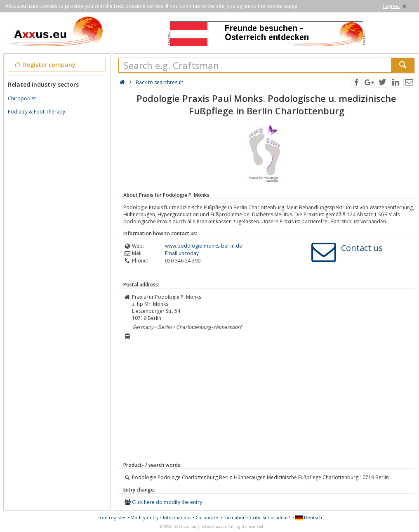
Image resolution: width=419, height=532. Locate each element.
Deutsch (309, 517)
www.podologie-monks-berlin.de (204, 246)
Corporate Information (221, 517)
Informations (177, 517)
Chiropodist (22, 98)
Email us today (182, 253)
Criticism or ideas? (270, 517)
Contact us (362, 248)
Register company (44, 65)
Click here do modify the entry (167, 502)
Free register (112, 517)
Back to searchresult (159, 82)
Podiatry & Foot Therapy (36, 112)
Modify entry (145, 517)
